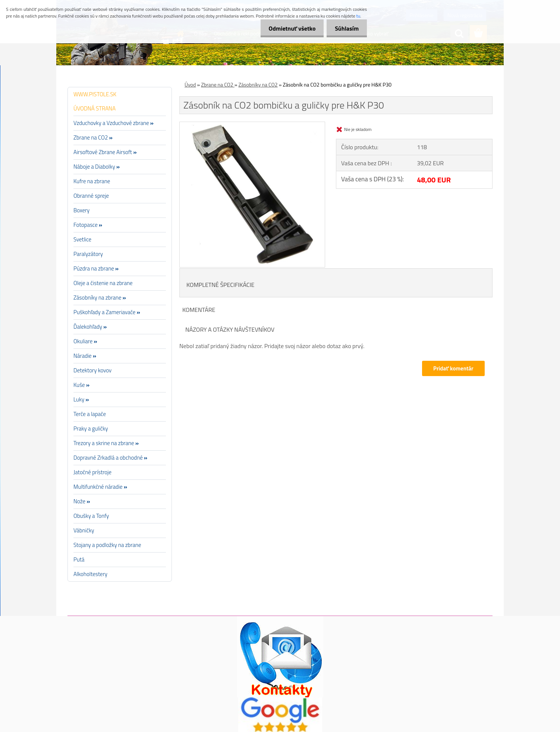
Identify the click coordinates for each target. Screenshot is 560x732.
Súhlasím (346, 28)
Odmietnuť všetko (289, 28)
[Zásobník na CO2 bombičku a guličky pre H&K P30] (252, 125)
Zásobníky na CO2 (258, 85)
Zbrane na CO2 (218, 85)
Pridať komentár (453, 368)
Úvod (190, 85)
